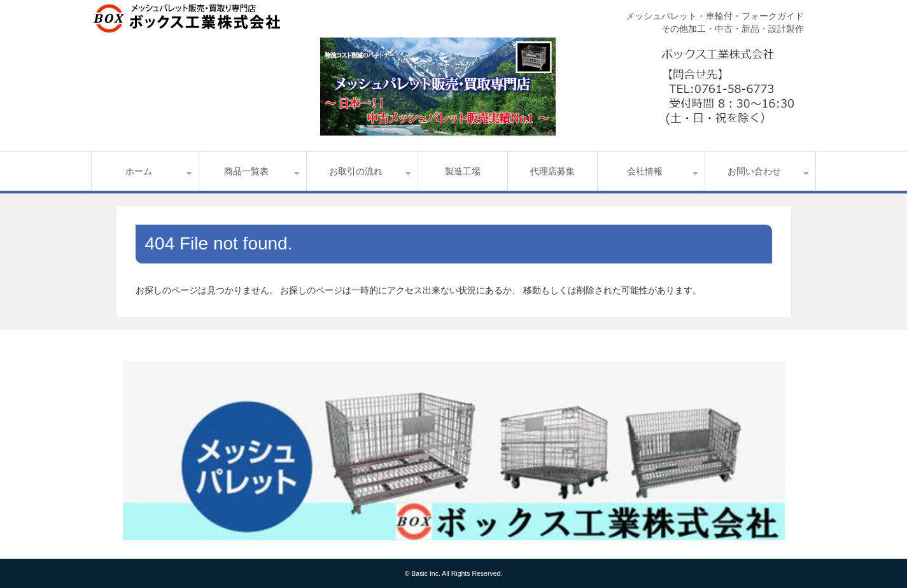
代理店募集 (552, 171)
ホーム (139, 171)
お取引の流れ (356, 171)
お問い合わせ (754, 171)
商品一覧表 (246, 171)
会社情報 (645, 171)
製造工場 (463, 171)
